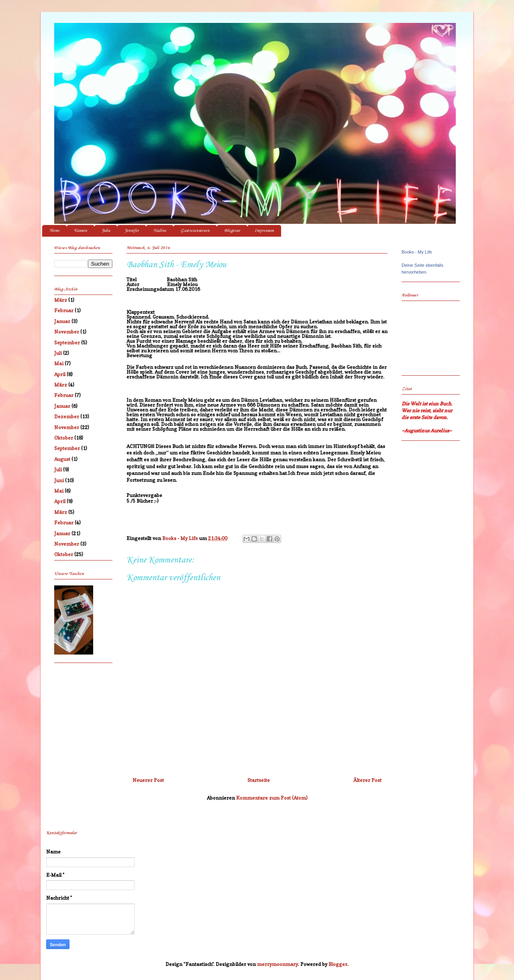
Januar (62, 321)
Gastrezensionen (195, 231)
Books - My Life (417, 252)
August (62, 459)
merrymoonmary (277, 964)
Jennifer (132, 231)
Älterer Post (367, 780)
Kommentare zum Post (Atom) (272, 798)
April (60, 374)
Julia (106, 231)
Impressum (264, 231)
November (67, 332)
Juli (58, 353)
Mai (59, 363)
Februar (64, 310)
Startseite (259, 780)
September (67, 343)
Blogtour (232, 231)
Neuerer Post (148, 780)
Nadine (160, 231)
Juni (59, 480)
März (61, 300)
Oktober (64, 438)
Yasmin (81, 231)
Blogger (338, 964)
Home (54, 231)
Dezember (67, 416)
